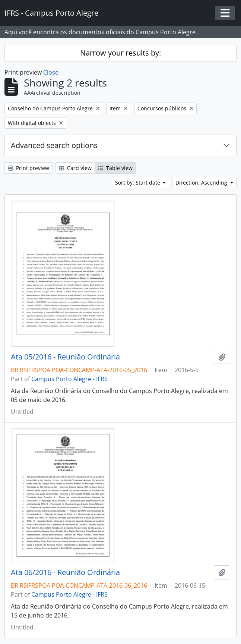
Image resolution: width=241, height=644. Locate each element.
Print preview (28, 168)
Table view (115, 168)
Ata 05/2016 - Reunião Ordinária (65, 357)
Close (51, 72)
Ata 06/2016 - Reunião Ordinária (65, 572)
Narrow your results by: (120, 53)
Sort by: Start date (138, 183)
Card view (75, 168)
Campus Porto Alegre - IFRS (69, 379)
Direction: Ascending (202, 183)
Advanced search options (54, 145)
